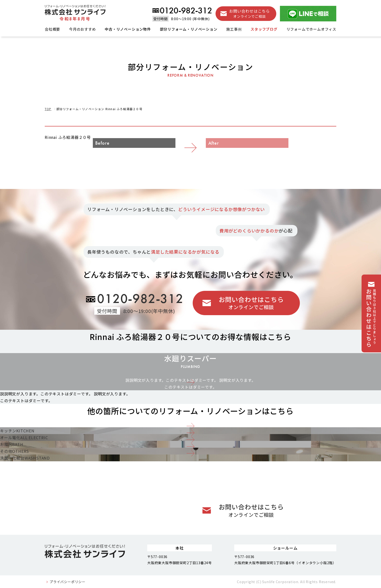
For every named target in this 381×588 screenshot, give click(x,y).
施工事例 (234, 29)
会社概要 (52, 29)
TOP (48, 109)
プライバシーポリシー (68, 582)
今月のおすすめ (82, 29)
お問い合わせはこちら (250, 13)
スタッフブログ (264, 29)
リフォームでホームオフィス (311, 29)
